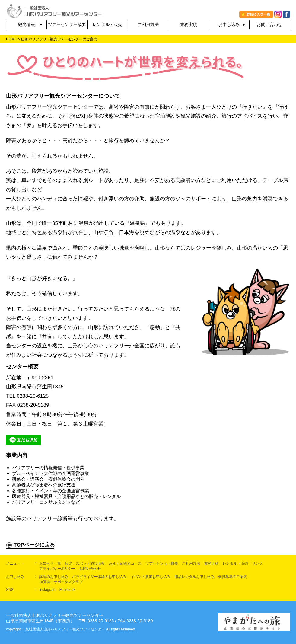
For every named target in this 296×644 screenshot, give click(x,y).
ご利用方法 (148, 24)
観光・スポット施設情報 (85, 563)
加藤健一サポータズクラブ (61, 582)
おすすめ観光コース (125, 563)
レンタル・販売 (107, 24)
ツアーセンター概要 (67, 24)
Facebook (67, 590)
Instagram (47, 590)
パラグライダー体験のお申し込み (99, 577)
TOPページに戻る (30, 545)
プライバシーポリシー (57, 569)
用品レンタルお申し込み (194, 577)
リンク (257, 563)
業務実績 (189, 24)
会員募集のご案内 (233, 577)
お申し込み (229, 24)
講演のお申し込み (54, 577)
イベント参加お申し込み (151, 577)
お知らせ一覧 (50, 563)
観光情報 (27, 24)
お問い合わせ (269, 24)
